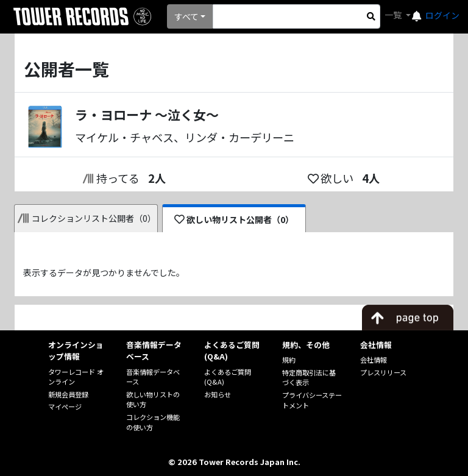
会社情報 (374, 360)
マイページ (65, 407)
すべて (186, 16)
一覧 (394, 15)
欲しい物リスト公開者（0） (234, 219)
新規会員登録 (68, 394)
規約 (289, 360)
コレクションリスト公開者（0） (87, 218)
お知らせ (218, 394)
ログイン (442, 15)
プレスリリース (383, 372)
